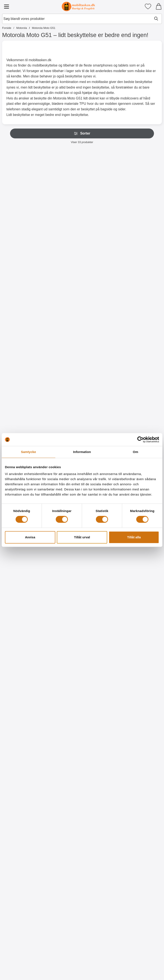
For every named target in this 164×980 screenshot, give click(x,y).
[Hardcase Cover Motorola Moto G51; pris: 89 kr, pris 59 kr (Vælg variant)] (143, 369)
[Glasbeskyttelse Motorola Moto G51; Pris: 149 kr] (143, 277)
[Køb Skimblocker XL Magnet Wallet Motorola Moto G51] (143, 228)
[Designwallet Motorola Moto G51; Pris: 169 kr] (62, 553)
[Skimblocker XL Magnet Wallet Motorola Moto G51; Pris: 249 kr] (143, 185)
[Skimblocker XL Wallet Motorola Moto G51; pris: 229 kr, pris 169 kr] (62, 185)
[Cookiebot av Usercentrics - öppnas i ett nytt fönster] (140, 440)
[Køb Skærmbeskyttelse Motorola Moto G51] (62, 412)
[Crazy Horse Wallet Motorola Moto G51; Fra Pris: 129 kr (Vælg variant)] (102, 277)
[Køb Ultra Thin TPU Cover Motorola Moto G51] (102, 412)
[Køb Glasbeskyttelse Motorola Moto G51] (143, 320)
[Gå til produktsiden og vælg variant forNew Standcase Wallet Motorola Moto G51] (21, 320)
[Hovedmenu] (6, 6)
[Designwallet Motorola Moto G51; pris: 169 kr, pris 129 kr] (143, 553)
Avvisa (30, 537)
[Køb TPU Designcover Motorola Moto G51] (62, 688)
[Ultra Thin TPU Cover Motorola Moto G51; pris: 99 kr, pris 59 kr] (102, 369)
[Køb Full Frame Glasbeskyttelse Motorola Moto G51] (21, 412)
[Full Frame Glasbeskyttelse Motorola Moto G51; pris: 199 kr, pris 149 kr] (21, 369)
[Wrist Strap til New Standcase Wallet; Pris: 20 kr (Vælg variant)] (62, 277)
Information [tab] (82, 452)
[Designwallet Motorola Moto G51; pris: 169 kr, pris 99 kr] (21, 553)
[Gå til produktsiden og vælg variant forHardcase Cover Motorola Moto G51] (143, 412)
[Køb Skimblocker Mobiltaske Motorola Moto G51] (21, 228)
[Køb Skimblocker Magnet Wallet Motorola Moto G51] (102, 228)
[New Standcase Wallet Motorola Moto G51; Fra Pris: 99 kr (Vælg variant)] (21, 277)
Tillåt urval (82, 537)
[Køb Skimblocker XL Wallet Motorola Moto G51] (62, 228)
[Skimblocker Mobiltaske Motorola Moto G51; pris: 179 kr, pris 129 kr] (21, 185)
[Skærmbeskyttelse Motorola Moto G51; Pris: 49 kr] (62, 369)
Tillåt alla (134, 537)
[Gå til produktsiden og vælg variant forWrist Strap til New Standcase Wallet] (62, 320)
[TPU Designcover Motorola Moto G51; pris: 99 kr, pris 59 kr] (62, 645)
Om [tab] (135, 452)
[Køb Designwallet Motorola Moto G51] (21, 596)
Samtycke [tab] (29, 452)
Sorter (82, 133)
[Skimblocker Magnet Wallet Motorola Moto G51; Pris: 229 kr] (102, 185)
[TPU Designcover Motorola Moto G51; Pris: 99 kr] (102, 737)
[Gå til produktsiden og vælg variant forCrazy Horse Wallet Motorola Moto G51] (102, 320)
